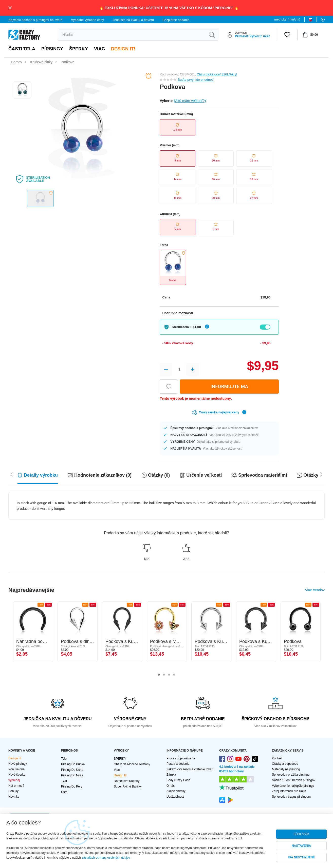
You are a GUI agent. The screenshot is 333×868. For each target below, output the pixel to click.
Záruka (171, 775)
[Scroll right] (12, 474)
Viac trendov (315, 590)
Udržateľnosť (175, 797)
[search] (132, 35)
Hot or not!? (16, 786)
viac (99, 49)
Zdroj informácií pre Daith (289, 791)
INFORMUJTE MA (229, 386)
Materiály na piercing (286, 769)
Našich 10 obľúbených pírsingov (294, 780)
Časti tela (22, 49)
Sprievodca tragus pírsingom (291, 797)
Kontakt (277, 758)
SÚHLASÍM (301, 834)
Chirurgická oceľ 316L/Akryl (217, 74)
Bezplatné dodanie (176, 20)
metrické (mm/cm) (287, 19)
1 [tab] (159, 675)
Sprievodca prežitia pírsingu (291, 775)
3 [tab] (169, 675)
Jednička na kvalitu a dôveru (133, 20)
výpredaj (14, 780)
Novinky (14, 797)
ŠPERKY (79, 49)
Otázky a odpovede (285, 764)
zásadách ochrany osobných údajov (106, 858)
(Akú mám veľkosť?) (190, 101)
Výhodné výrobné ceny (87, 20)
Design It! (123, 49)
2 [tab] (164, 675)
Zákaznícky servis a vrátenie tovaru (190, 769)
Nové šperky (17, 775)
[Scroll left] (321, 474)
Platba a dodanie (178, 764)
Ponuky (13, 791)
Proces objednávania (181, 758)
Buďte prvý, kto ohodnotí (196, 80)
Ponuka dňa (16, 769)
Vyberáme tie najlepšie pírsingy (293, 786)
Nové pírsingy (18, 764)
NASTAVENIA (301, 846)
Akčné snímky (176, 791)
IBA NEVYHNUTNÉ (301, 857)
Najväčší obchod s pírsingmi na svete (35, 20)
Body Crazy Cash (178, 780)
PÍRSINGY (52, 49)
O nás (171, 786)
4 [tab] (174, 675)
